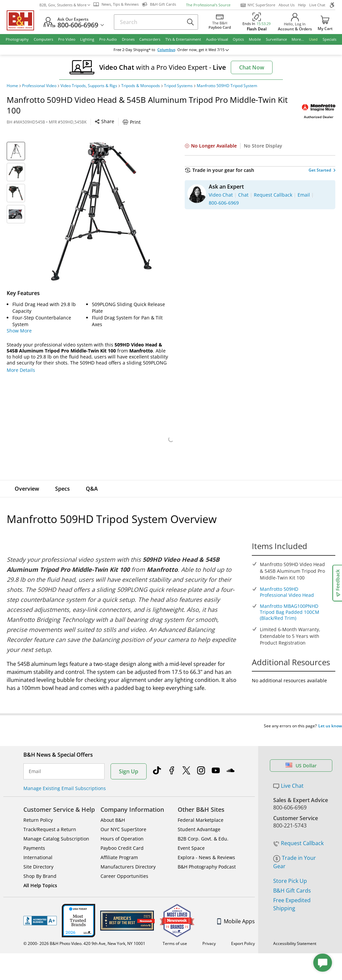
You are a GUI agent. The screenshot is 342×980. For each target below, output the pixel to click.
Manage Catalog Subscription (56, 826)
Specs (62, 489)
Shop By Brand (40, 863)
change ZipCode (170, 50)
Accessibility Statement (295, 931)
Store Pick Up (290, 868)
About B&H (113, 807)
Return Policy (38, 807)
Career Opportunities (124, 863)
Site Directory (38, 854)
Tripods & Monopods (141, 86)
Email (35, 759)
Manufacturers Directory (128, 854)
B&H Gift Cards (292, 878)
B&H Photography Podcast (207, 854)
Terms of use (175, 931)
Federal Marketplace (201, 807)
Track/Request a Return (50, 817)
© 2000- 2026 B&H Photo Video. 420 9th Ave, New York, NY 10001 (84, 931)
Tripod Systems (178, 86)
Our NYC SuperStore (123, 817)
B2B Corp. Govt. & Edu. (203, 826)
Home (12, 86)
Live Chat (317, 5)
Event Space (191, 835)
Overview (27, 489)
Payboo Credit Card (122, 835)
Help (302, 5)
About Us (287, 5)
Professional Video (39, 86)
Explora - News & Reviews (206, 845)
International (38, 845)
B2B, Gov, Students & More (65, 5)
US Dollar (301, 753)
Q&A (92, 489)
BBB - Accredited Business (40, 908)
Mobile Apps (236, 909)
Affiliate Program (119, 845)
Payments (34, 835)
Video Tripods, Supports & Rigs (89, 86)
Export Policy (243, 931)
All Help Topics (40, 873)
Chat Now (252, 67)
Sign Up (129, 759)
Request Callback (298, 830)
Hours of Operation (122, 826)
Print (132, 122)
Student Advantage (199, 817)
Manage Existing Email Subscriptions (65, 776)
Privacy (209, 931)
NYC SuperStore (258, 5)
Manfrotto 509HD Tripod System (227, 86)
